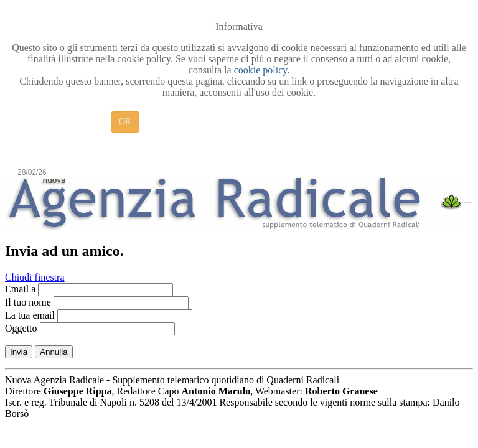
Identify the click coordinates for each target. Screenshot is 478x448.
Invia (19, 352)
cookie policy (261, 70)
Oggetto (21, 328)
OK (125, 122)
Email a (20, 289)
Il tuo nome (28, 302)
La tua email (30, 315)
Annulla (54, 352)
